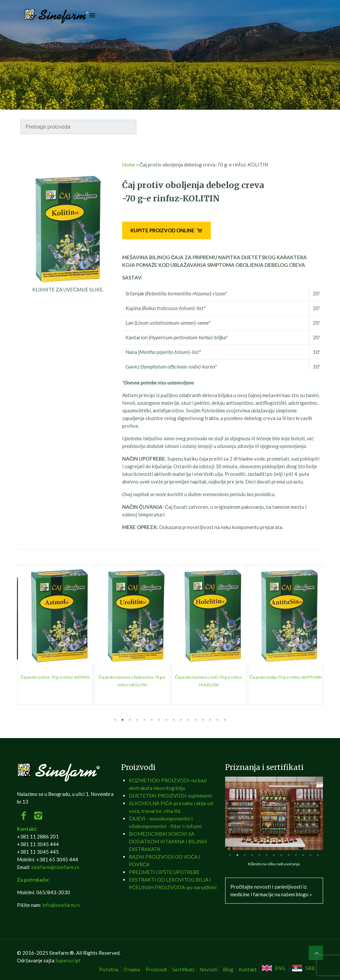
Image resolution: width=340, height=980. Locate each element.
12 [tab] (196, 720)
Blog (228, 969)
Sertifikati (183, 969)
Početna (109, 969)
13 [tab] (203, 720)
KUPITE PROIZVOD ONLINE (167, 230)
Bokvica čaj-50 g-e (132, 677)
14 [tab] (210, 720)
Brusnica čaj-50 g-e (286, 677)
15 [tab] (217, 720)
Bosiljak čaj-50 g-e (209, 677)
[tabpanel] (55, 635)
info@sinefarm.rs (61, 905)
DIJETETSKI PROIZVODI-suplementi (170, 796)
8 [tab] (166, 720)
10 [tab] (181, 720)
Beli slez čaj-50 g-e (55, 677)
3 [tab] (130, 720)
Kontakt (248, 969)
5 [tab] (144, 720)
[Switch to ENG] (275, 968)
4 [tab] (137, 720)
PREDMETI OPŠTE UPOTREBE (164, 872)
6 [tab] (152, 720)
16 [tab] (225, 720)
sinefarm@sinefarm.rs (55, 867)
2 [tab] (123, 720)
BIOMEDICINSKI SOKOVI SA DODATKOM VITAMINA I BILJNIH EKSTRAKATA (168, 841)
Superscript (68, 960)
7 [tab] (159, 720)
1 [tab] (115, 720)
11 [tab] (188, 720)
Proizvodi (156, 969)
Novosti (209, 969)
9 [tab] (174, 720)
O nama (132, 969)
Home (129, 164)
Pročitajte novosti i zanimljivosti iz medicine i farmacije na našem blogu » (271, 890)
